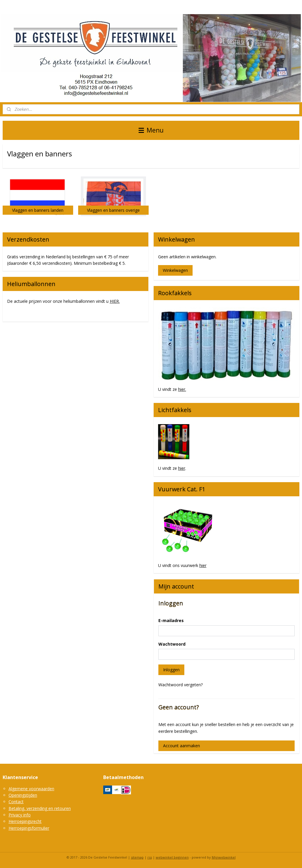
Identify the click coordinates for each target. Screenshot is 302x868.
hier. (182, 389)
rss (150, 857)
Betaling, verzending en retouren (40, 808)
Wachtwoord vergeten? (180, 685)
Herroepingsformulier (29, 828)
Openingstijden (23, 795)
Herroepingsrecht (25, 821)
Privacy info (20, 815)
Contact (16, 802)
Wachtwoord (172, 644)
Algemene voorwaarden (31, 789)
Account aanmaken (182, 746)
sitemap (137, 857)
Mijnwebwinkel (224, 857)
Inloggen (171, 670)
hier (182, 468)
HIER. (115, 301)
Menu (151, 130)
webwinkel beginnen (172, 857)
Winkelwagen (175, 270)
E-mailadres (171, 620)
